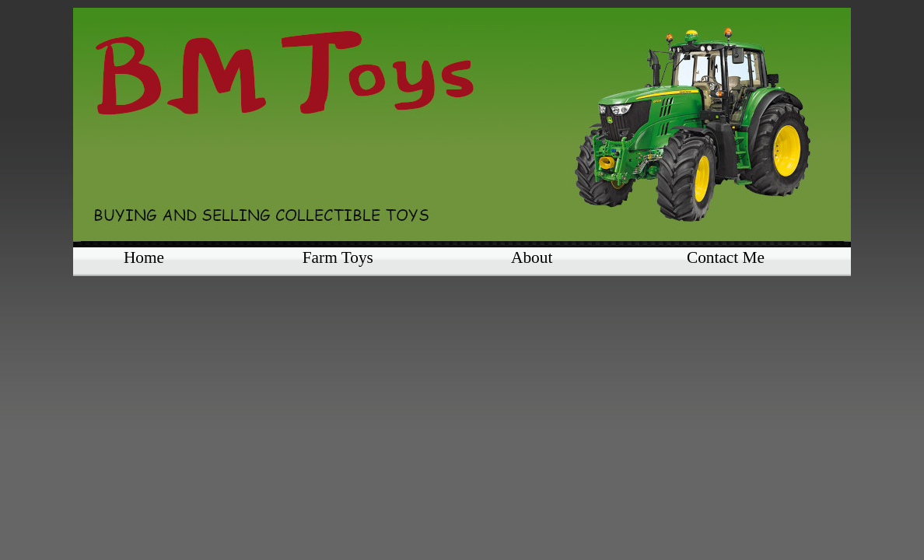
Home (144, 257)
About (532, 257)
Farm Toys (338, 257)
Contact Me (726, 257)
